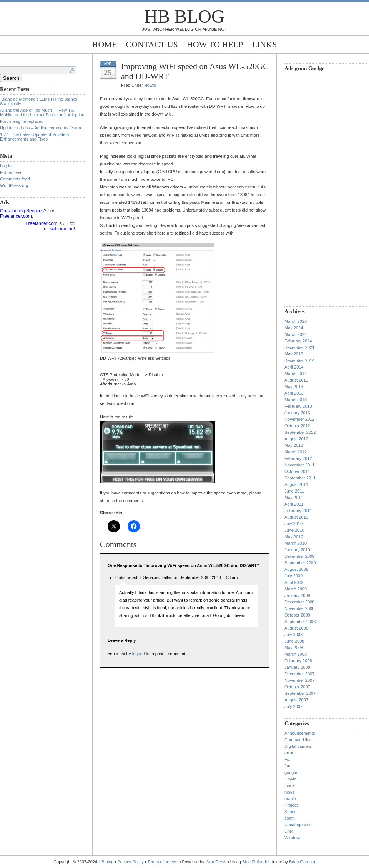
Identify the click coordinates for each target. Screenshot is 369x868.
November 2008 (299, 608)
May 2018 (294, 354)
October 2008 (297, 615)
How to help (215, 44)
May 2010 (294, 537)
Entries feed (11, 172)
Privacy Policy (131, 862)
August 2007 (296, 700)
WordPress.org (14, 185)
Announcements (300, 733)
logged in (141, 654)
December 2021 (299, 347)
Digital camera (298, 746)
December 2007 (299, 674)
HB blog (184, 16)
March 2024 (296, 334)
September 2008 (300, 622)
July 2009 (293, 576)
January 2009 (297, 595)
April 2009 (294, 582)
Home (105, 44)
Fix (287, 759)
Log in (6, 166)
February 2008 (298, 661)
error (289, 753)
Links (265, 44)
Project (291, 805)
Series (290, 812)
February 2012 (298, 458)
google (291, 772)
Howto (150, 85)
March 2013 (296, 400)
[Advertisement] (315, 189)
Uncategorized (298, 825)
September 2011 (300, 478)
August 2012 (296, 439)
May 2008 (294, 648)
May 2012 (294, 445)
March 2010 (296, 543)
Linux (289, 785)
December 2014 (299, 360)
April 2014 (294, 367)
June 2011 (294, 491)
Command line (298, 740)
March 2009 (296, 589)
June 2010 (294, 530)
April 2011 (294, 504)
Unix (289, 831)
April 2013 (294, 393)
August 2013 (296, 380)
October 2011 (297, 471)
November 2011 (299, 465)
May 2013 (294, 387)
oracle (290, 799)
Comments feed (15, 179)
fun (287, 766)
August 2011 (296, 484)
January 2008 (297, 667)
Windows (293, 838)
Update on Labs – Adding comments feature (41, 128)
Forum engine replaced (22, 121)
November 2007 (299, 680)
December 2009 (299, 556)
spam (290, 818)
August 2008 (296, 628)
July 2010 (293, 524)
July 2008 (293, 635)
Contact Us (152, 44)
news (289, 792)
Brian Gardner (302, 862)
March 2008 (296, 654)
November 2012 (299, 419)
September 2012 (300, 432)
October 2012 (297, 426)
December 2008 (299, 602)
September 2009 (300, 563)
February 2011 (298, 511)
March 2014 (296, 374)
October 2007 (297, 687)
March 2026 (296, 321)
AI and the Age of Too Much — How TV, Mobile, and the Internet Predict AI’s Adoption (42, 112)
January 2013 (297, 413)
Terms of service (163, 862)
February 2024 (298, 341)
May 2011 (294, 498)
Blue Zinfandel (256, 862)
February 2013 (298, 406)
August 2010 (296, 517)
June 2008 (294, 641)
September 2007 (300, 693)
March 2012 (296, 452)
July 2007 (293, 706)
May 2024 (294, 328)
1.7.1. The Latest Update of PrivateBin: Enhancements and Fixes (36, 137)
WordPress (216, 862)
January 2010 (297, 550)
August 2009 (296, 569)
